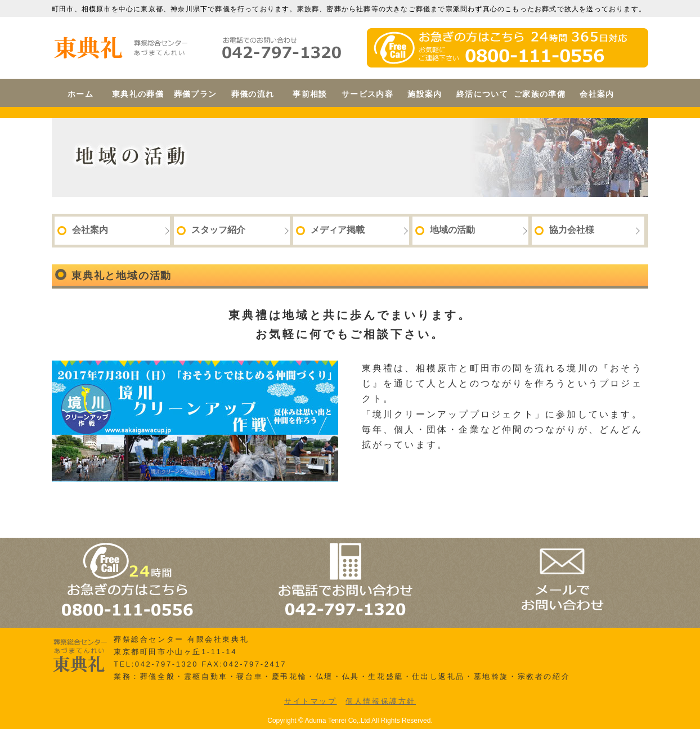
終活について (482, 94)
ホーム (80, 94)
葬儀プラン (196, 94)
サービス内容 (367, 94)
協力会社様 (564, 230)
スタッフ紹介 (211, 230)
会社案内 (597, 94)
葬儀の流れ (253, 94)
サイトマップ (311, 701)
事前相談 (310, 94)
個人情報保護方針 (381, 701)
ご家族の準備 (540, 94)
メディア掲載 (330, 230)
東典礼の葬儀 (138, 94)
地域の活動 (445, 230)
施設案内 (425, 94)
